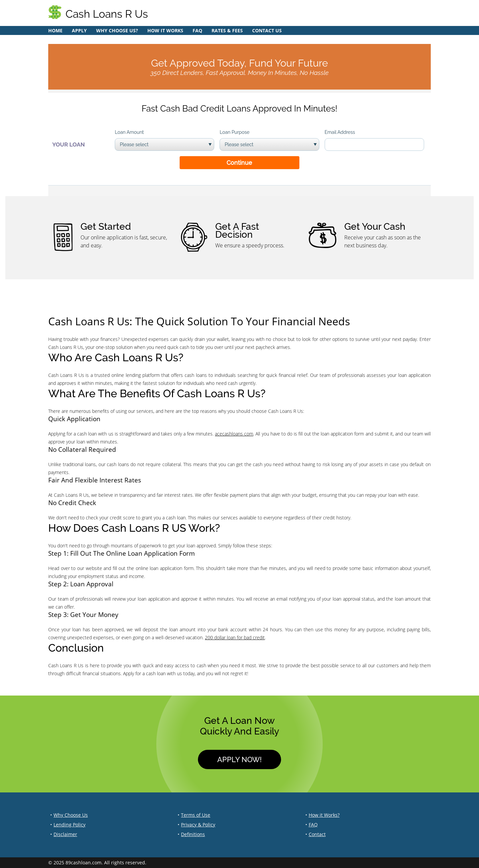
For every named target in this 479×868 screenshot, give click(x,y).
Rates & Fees (227, 30)
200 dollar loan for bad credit (235, 637)
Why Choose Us (71, 815)
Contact (317, 834)
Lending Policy (70, 825)
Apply (79, 30)
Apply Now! (239, 759)
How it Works (165, 30)
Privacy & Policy (198, 825)
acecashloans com (234, 434)
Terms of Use (196, 815)
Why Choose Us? (117, 30)
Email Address (340, 132)
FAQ (197, 30)
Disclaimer (65, 834)
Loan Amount (129, 132)
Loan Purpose (235, 132)
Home (55, 30)
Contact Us (267, 30)
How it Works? (324, 815)
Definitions (193, 834)
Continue (239, 163)
